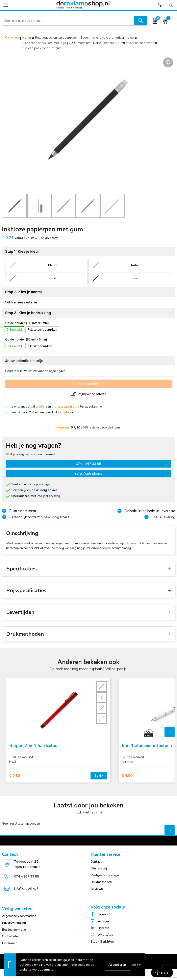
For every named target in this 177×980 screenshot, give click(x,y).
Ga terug (12, 37)
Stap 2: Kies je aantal (23, 292)
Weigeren (136, 965)
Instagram (101, 921)
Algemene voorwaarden (19, 916)
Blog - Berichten (102, 942)
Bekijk (99, 776)
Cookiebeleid (11, 936)
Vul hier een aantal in (21, 302)
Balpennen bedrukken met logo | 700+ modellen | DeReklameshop (69, 43)
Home (27, 38)
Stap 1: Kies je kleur (22, 251)
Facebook (101, 914)
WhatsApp (102, 935)
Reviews (97, 889)
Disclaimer (9, 943)
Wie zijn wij (99, 868)
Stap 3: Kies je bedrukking (28, 313)
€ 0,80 (15, 776)
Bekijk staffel (50, 238)
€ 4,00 (127, 776)
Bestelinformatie (14, 930)
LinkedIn (100, 928)
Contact (96, 862)
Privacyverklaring (14, 923)
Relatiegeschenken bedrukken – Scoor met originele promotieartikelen (84, 38)
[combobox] (68, 21)
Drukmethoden (101, 882)
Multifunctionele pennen (137, 43)
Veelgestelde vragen (106, 875)
